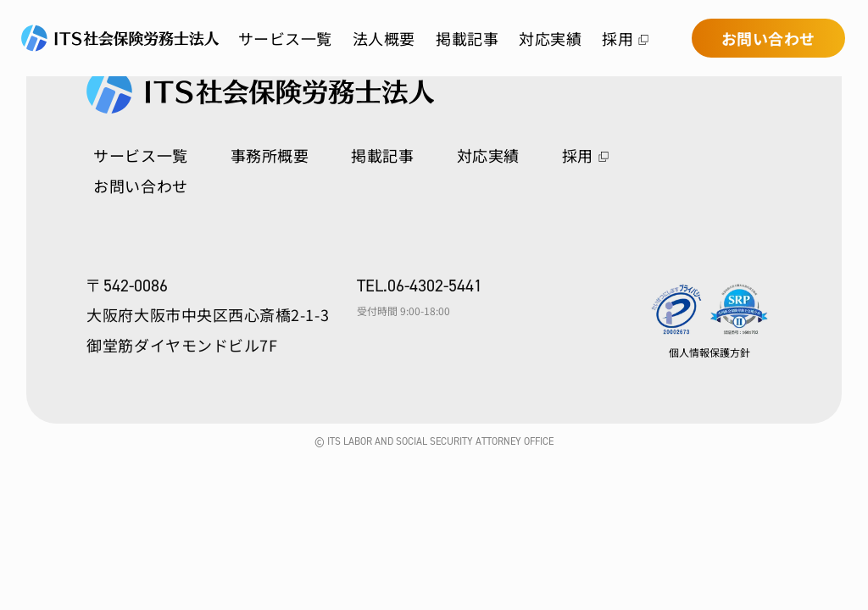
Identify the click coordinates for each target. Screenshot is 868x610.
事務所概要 (270, 155)
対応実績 (550, 38)
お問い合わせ (768, 38)
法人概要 (384, 38)
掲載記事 (467, 38)
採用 (625, 38)
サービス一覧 (285, 38)
